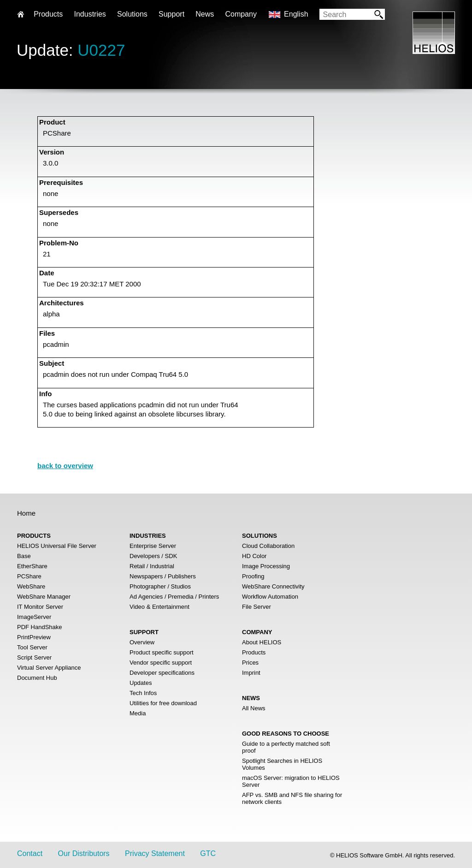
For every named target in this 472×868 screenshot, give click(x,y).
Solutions (132, 14)
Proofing (253, 576)
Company (241, 14)
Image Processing (266, 566)
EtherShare (32, 566)
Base (24, 556)
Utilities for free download (163, 703)
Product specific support (162, 652)
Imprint (251, 673)
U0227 (101, 50)
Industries (90, 14)
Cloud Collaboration (268, 546)
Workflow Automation (270, 597)
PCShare (29, 576)
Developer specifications (162, 673)
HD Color (254, 556)
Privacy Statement (155, 853)
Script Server (34, 657)
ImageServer (34, 617)
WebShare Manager (44, 597)
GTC (208, 853)
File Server (257, 607)
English (296, 14)
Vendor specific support (161, 663)
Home (26, 513)
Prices (250, 663)
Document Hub (37, 678)
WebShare (31, 586)
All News (254, 708)
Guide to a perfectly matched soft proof (286, 747)
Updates (141, 683)
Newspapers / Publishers (163, 576)
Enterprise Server (153, 546)
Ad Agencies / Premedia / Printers (174, 597)
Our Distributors (84, 853)
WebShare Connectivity (273, 586)
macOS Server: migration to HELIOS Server (291, 781)
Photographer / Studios (160, 586)
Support (171, 14)
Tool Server (32, 647)
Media (138, 713)
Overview (142, 642)
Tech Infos (143, 693)
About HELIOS (262, 642)
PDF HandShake (40, 627)
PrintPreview (34, 637)
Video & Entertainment (159, 607)
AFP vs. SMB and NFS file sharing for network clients (292, 798)
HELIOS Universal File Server (57, 546)
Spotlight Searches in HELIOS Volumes (282, 764)
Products (254, 652)
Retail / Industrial (152, 566)
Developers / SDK (153, 556)
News (205, 14)
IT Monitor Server (40, 607)
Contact (30, 853)
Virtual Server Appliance (49, 668)
